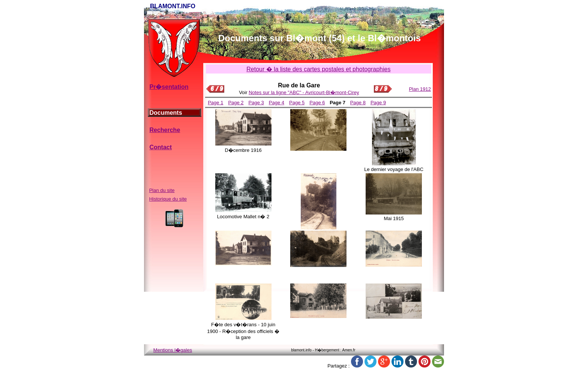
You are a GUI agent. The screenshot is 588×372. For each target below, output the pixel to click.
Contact (160, 147)
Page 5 (297, 103)
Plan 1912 (420, 89)
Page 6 (317, 103)
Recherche (165, 130)
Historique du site (168, 199)
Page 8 (358, 103)
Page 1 (215, 103)
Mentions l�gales (173, 350)
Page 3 (256, 103)
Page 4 (277, 103)
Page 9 (378, 103)
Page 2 (236, 103)
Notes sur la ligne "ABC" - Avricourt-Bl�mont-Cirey (304, 92)
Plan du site (162, 190)
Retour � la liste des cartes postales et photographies (318, 69)
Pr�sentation (169, 87)
